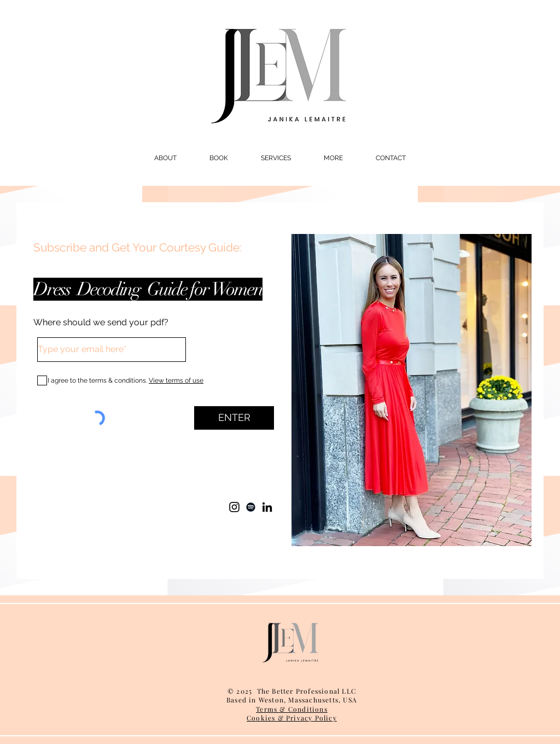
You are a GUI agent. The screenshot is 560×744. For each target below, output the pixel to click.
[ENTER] (234, 418)
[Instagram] (234, 507)
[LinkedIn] (267, 507)
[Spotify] (251, 507)
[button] (165, 158)
